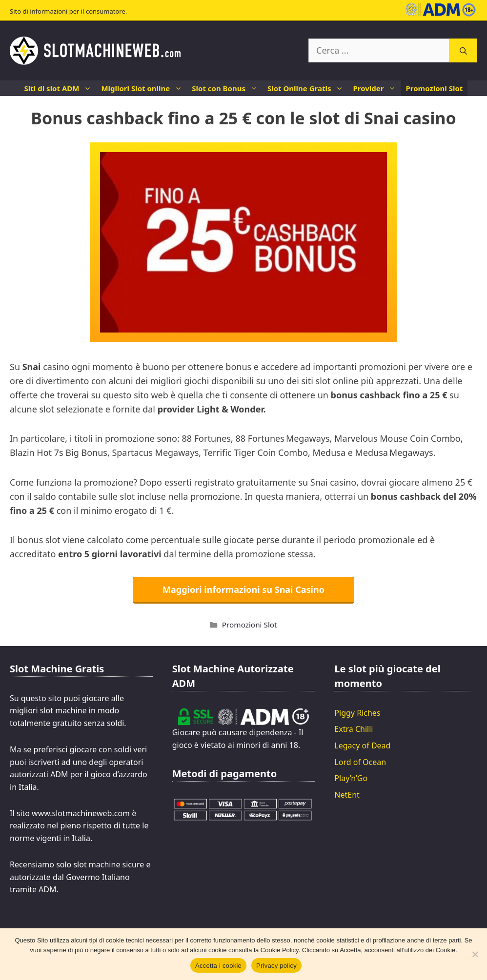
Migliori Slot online (144, 88)
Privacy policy (276, 966)
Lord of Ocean (360, 762)
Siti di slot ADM (61, 88)
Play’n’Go (351, 778)
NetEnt (347, 795)
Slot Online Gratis (308, 88)
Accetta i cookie (218, 966)
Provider (377, 88)
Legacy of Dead (362, 745)
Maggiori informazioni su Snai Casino (243, 589)
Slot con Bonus (227, 88)
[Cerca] (463, 50)
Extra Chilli (354, 729)
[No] (475, 954)
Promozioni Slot (434, 88)
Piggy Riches (357, 713)
